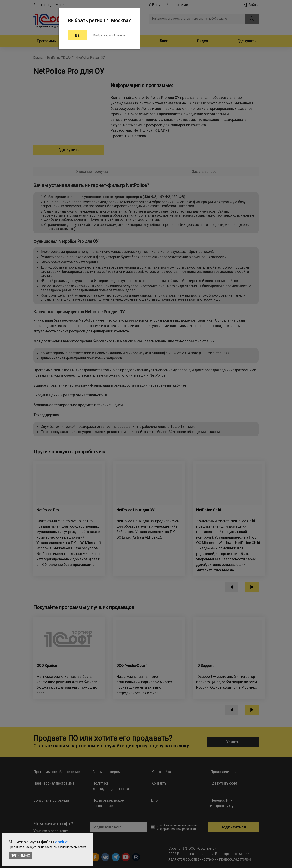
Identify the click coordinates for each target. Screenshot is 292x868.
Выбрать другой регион (109, 35)
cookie (61, 842)
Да (77, 35)
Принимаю (20, 856)
